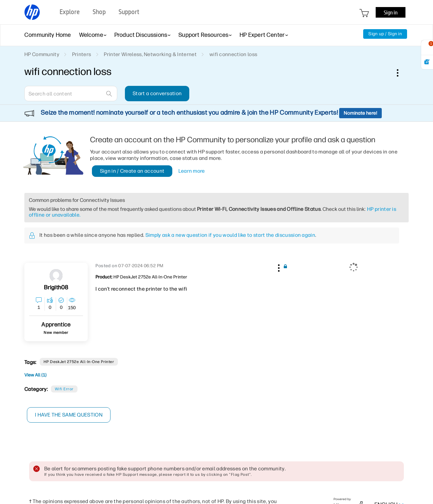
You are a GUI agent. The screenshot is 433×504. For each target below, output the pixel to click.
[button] (278, 267)
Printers (82, 54)
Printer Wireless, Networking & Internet (150, 54)
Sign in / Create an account (132, 171)
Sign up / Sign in (385, 34)
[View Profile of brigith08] (56, 288)
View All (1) (35, 375)
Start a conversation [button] (157, 93)
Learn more (192, 171)
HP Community (42, 54)
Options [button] (401, 73)
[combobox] (71, 94)
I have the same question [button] (69, 415)
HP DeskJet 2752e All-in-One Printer (79, 362)
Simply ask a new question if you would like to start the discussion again (230, 235)
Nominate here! (360, 113)
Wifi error (64, 389)
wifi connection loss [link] (233, 54)
